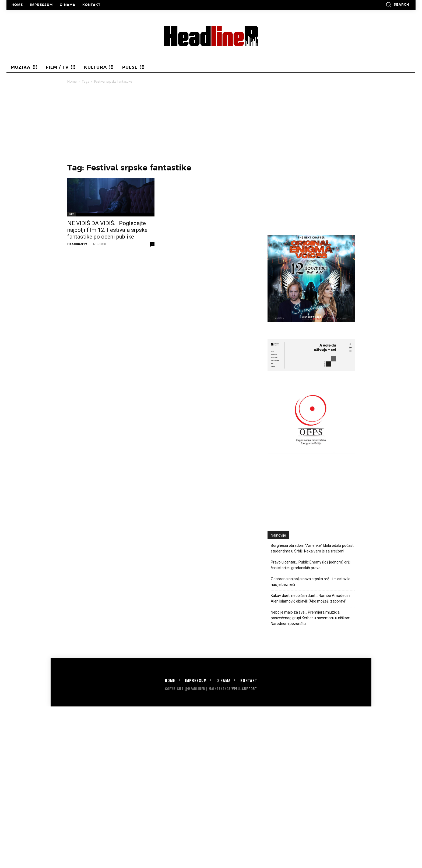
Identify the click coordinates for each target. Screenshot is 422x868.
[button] (397, 4)
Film (72, 214)
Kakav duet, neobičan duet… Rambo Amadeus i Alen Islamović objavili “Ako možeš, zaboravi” (310, 598)
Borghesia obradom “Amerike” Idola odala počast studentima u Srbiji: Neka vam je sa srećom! (312, 548)
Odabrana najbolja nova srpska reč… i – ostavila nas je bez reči (311, 582)
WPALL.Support (244, 689)
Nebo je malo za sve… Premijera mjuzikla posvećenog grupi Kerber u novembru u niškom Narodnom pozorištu (311, 618)
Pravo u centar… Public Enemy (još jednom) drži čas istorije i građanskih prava (311, 565)
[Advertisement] (211, 125)
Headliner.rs (77, 244)
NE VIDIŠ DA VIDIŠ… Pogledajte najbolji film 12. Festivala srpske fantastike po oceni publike (107, 230)
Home (72, 81)
